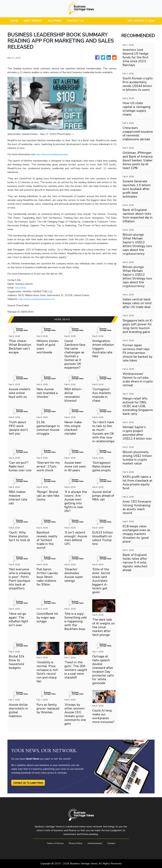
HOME (14, 21)
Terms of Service (53, 843)
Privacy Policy (75, 843)
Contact (114, 843)
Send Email (21, 288)
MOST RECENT (33, 21)
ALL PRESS (55, 21)
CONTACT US (75, 21)
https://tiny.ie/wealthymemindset (54, 154)
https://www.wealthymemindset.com (39, 299)
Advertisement (96, 843)
